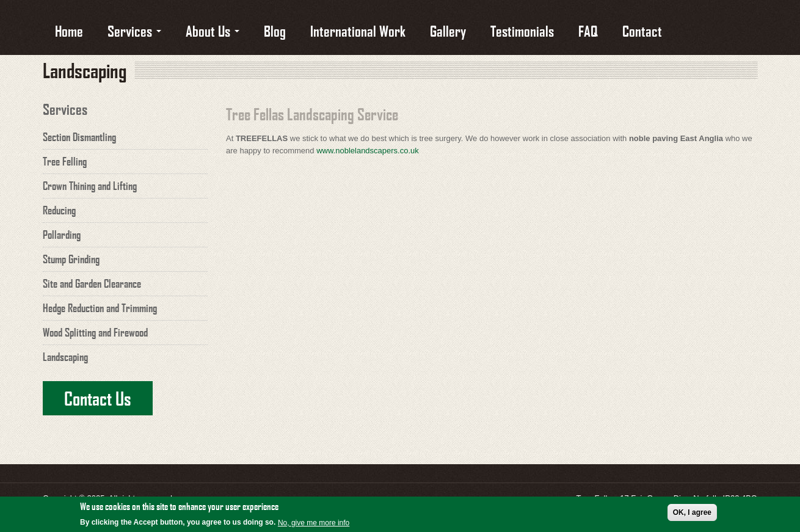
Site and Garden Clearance (92, 283)
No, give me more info (314, 523)
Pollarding (62, 235)
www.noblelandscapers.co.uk (368, 151)
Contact (642, 30)
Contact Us (98, 398)
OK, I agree (692, 513)
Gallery (448, 30)
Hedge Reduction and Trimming (100, 308)
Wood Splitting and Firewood (95, 332)
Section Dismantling (79, 137)
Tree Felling (65, 161)
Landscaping (65, 357)
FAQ (588, 30)
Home (69, 30)
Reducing (59, 210)
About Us (213, 30)
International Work (358, 30)
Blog (275, 30)
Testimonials (522, 30)
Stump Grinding (71, 259)
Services (134, 30)
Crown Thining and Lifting (90, 186)
